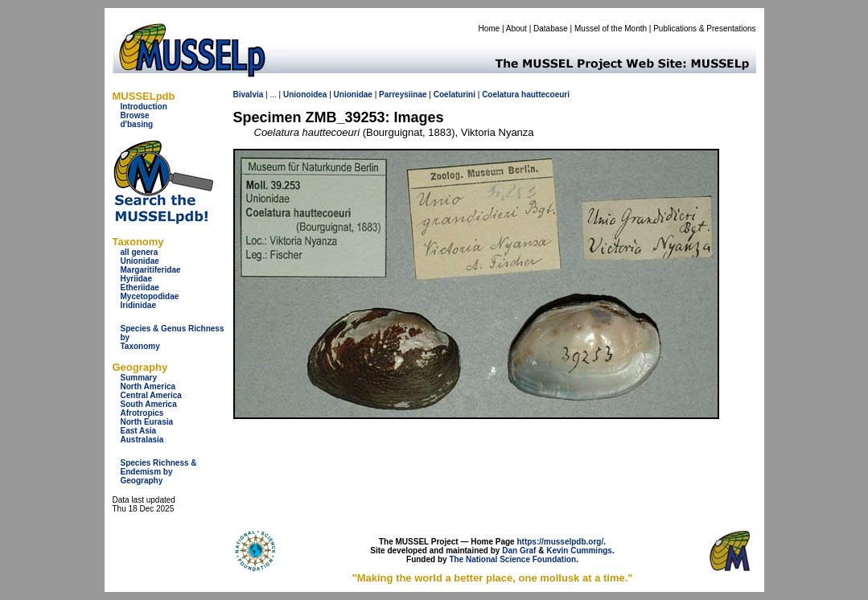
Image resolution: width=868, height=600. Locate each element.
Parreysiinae (403, 95)
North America (148, 386)
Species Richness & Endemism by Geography (159, 472)
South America (149, 404)
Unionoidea (305, 95)
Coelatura (500, 95)
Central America (151, 395)
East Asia (139, 431)
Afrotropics (142, 413)
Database (551, 29)
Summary (139, 378)
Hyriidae (136, 279)
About (516, 29)
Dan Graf (519, 551)
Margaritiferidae (151, 270)
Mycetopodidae (150, 296)
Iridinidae (138, 305)
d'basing (137, 124)
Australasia (142, 440)
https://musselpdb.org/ (560, 542)
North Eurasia (147, 422)
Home (489, 29)
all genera (140, 252)
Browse (135, 115)
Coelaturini (455, 95)
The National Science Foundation (512, 559)
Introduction (144, 107)
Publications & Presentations (704, 29)
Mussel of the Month (611, 29)
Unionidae (140, 261)
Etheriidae (140, 288)
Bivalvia (249, 95)
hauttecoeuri (545, 95)
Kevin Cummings (579, 551)
